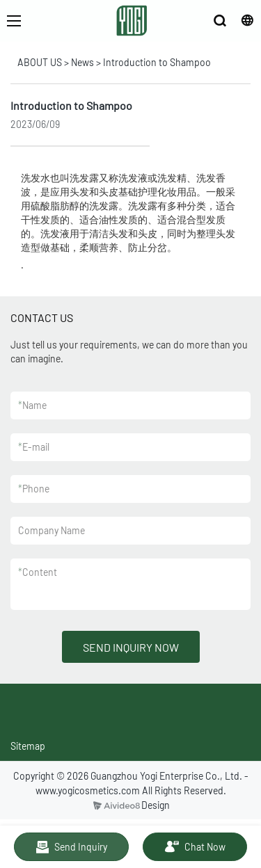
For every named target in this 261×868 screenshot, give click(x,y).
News (82, 62)
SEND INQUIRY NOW (131, 647)
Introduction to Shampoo (157, 62)
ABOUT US (40, 62)
